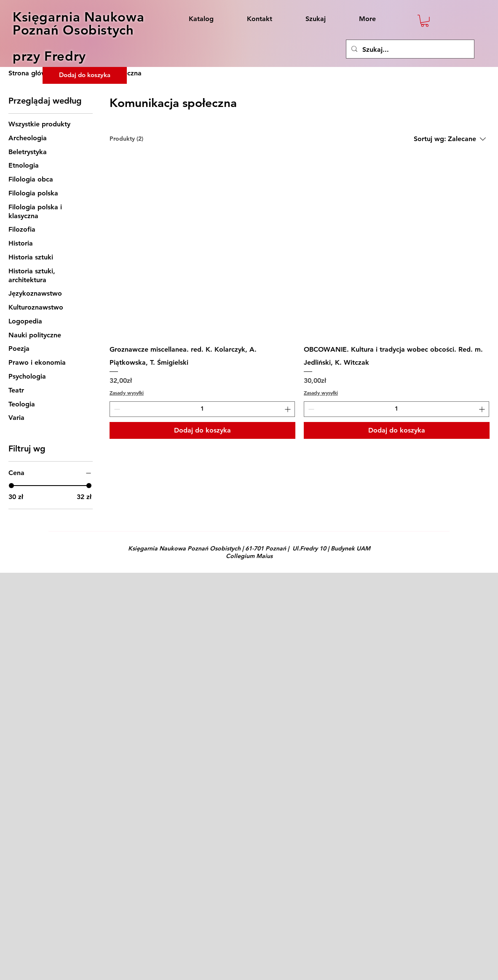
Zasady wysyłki (127, 393)
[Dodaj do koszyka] (202, 430)
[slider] (11, 486)
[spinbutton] (202, 409)
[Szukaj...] (409, 50)
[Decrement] (116, 409)
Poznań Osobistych (73, 30)
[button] (425, 21)
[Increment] (288, 409)
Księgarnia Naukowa (78, 17)
